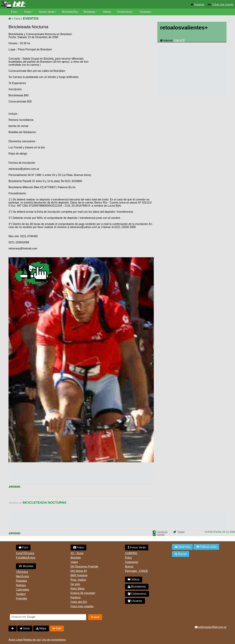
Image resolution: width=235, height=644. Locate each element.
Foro (14, 12)
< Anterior (11, 487)
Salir (57, 628)
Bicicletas (90, 12)
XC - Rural (77, 553)
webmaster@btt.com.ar (211, 627)
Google (161, 535)
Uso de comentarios (54, 640)
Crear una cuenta (223, 5)
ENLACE (179, 40)
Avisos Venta (47, 12)
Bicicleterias (137, 587)
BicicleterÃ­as (70, 12)
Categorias (132, 562)
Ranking (76, 597)
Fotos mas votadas (82, 606)
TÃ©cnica (22, 572)
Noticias (21, 585)
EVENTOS (31, 18)
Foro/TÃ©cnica (25, 553)
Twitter (181, 532)
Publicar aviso (206, 547)
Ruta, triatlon (78, 580)
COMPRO (131, 553)
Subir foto (182, 547)
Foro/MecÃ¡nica (26, 558)
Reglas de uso (32, 640)
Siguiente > (17, 487)
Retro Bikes (78, 589)
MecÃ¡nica (22, 576)
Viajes (74, 562)
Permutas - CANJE (136, 571)
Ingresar (199, 5)
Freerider (22, 598)
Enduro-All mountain (83, 593)
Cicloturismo (124, 12)
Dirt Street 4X (79, 571)
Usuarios (145, 12)
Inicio (25, 628)
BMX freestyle (79, 575)
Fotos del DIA (79, 602)
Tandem (21, 594)
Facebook (162, 532)
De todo (75, 584)
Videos (107, 12)
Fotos (28, 12)
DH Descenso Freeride (84, 566)
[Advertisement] (125, 59)
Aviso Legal (15, 640)
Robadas (21, 581)
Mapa (41, 628)
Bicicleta (26, 566)
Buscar (129, 566)
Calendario (23, 590)
